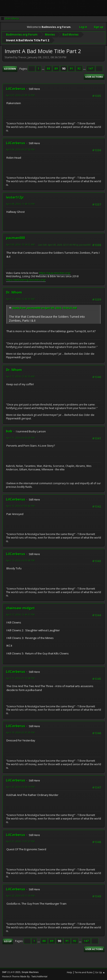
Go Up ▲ (100, 972)
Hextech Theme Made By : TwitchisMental (25, 976)
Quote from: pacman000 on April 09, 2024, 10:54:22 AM (44, 307)
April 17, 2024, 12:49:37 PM (20, 614)
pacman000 (15, 237)
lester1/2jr (15, 197)
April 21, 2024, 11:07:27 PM (20, 841)
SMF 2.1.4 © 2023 (11, 972)
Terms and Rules (84, 972)
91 (71, 68)
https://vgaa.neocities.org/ (55, 272)
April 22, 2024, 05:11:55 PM (20, 895)
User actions (94, 76)
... (43, 68)
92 (79, 68)
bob (9, 431)
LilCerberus (16, 88)
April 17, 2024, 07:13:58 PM (20, 677)
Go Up (8, 941)
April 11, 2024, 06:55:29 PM (20, 437)
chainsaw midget (20, 607)
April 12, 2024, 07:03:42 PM (20, 505)
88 (48, 68)
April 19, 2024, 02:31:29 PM (20, 732)
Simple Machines (30, 972)
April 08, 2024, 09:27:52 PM (20, 149)
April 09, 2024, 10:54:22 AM (20, 244)
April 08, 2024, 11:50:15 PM (20, 203)
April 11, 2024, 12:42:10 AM (20, 298)
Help (69, 972)
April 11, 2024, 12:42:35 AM (20, 376)
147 (91, 68)
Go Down (10, 68)
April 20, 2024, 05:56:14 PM (20, 786)
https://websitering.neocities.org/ (26, 279)
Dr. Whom (14, 292)
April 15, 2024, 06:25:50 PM (20, 560)
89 (56, 68)
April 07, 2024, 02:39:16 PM (20, 95)
